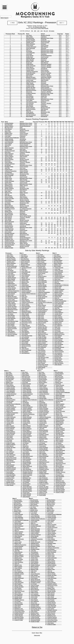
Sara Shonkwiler (9, 235)
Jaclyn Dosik (8, 220)
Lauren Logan (30, 80)
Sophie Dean (30, 57)
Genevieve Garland (31, 79)
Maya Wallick (30, 116)
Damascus (44, 60)
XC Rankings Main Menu (39, 27)
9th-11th (46, 31)
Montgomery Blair (45, 41)
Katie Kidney (8, 246)
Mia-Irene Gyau (9, 128)
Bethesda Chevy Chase (47, 38)
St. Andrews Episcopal (47, 90)
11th (38, 31)
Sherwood (43, 48)
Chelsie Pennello (31, 40)
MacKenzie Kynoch (31, 90)
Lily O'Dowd (26, 482)
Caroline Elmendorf (31, 47)
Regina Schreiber (9, 148)
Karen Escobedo (9, 175)
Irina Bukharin (8, 172)
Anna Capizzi (8, 232)
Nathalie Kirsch (9, 185)
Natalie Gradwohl (9, 188)
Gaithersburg (44, 106)
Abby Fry (28, 50)
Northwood (23, 204)
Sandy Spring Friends (25, 216)
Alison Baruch (30, 67)
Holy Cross (44, 98)
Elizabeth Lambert (9, 207)
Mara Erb (29, 111)
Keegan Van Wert (31, 87)
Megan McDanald (9, 222)
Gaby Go (7, 194)
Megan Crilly (8, 177)
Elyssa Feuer (58, 357)
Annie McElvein (30, 99)
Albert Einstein (45, 80)
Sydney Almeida (30, 69)
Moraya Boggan (9, 206)
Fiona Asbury (8, 200)
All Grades (52, 31)
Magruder (43, 111)
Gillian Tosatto (30, 83)
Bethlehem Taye (9, 239)
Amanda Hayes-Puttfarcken (12, 138)
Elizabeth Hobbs (9, 167)
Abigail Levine (8, 178)
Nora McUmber (30, 38)
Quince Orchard (45, 43)
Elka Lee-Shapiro (31, 89)
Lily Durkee (29, 95)
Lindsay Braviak (30, 85)
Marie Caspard (9, 184)
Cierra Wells (29, 100)
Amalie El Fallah (9, 248)
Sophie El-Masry (9, 126)
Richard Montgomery (46, 56)
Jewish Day (44, 96)
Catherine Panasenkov (32, 72)
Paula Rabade (30, 74)
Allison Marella (30, 60)
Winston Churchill (45, 35)
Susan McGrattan (31, 73)
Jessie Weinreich (27, 487)
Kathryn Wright (9, 155)
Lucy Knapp (8, 210)
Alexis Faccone (9, 236)
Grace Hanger (30, 56)
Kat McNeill (29, 51)
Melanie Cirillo (30, 61)
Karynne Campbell (31, 115)
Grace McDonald (31, 48)
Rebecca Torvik (43, 492)
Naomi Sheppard (31, 44)
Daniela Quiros (9, 238)
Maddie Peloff (8, 212)
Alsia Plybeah (30, 106)
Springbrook (44, 58)
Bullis (21, 128)
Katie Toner (8, 191)
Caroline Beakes (9, 123)
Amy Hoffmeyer (9, 213)
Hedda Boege (30, 64)
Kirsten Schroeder (31, 66)
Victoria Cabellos (9, 157)
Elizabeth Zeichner (10, 233)
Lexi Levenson (30, 103)
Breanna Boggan (31, 108)
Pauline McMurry (42, 311)
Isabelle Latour (30, 43)
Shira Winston (30, 96)
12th (41, 31)
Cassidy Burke (30, 70)
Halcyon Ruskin (9, 197)
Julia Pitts (7, 168)
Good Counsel (45, 45)
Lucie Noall (29, 54)
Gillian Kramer (8, 216)
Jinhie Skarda (30, 112)
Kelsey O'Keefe (10, 476)
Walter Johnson (45, 61)
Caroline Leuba (30, 86)
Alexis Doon (8, 204)
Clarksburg (44, 37)
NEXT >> (62, 23)
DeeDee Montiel (30, 58)
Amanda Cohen (9, 227)
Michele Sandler (9, 214)
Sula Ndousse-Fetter (31, 102)
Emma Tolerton (42, 340)
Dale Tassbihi (30, 105)
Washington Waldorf (46, 64)
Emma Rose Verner (10, 243)
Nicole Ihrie (29, 63)
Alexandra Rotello (9, 245)
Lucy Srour (29, 35)
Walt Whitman (44, 47)
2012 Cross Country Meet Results (39, 28)
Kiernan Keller (30, 98)
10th (35, 31)
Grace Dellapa (8, 162)
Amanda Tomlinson (31, 82)
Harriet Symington (31, 109)
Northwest (43, 44)
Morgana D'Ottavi (31, 41)
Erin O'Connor (8, 190)
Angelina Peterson (31, 93)
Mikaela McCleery (31, 77)
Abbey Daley (29, 37)
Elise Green (29, 76)
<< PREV (12, 23)
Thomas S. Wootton (46, 66)
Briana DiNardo (9, 187)
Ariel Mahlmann (30, 114)
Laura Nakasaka (30, 53)
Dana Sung (29, 92)
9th (32, 31)
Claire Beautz (8, 129)
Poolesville (44, 40)
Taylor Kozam (30, 45)
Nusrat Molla (25, 343)
